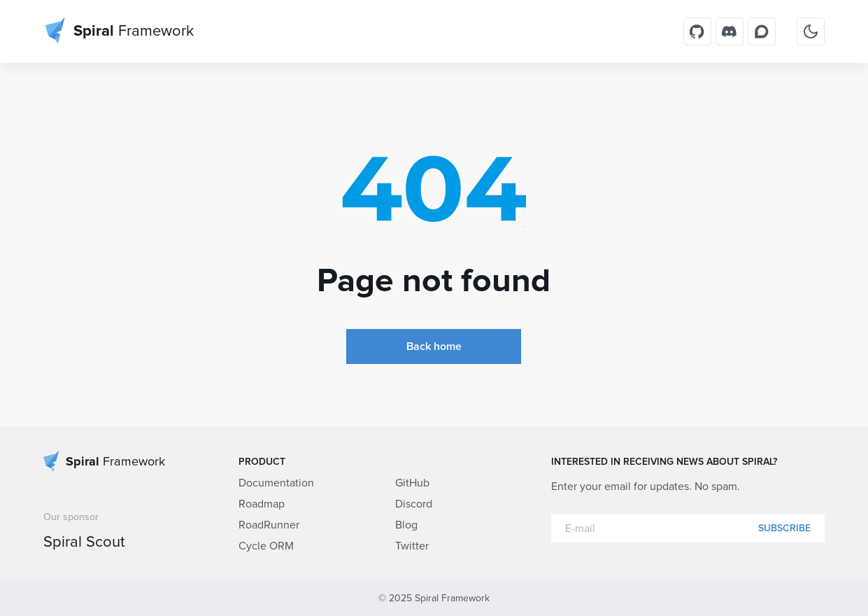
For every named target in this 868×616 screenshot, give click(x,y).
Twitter (412, 546)
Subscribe (784, 528)
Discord (414, 504)
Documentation (276, 483)
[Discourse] (762, 31)
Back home (434, 346)
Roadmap (262, 504)
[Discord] (730, 31)
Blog (406, 525)
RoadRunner (269, 525)
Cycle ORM (266, 546)
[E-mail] (688, 528)
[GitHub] (697, 31)
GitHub (412, 483)
